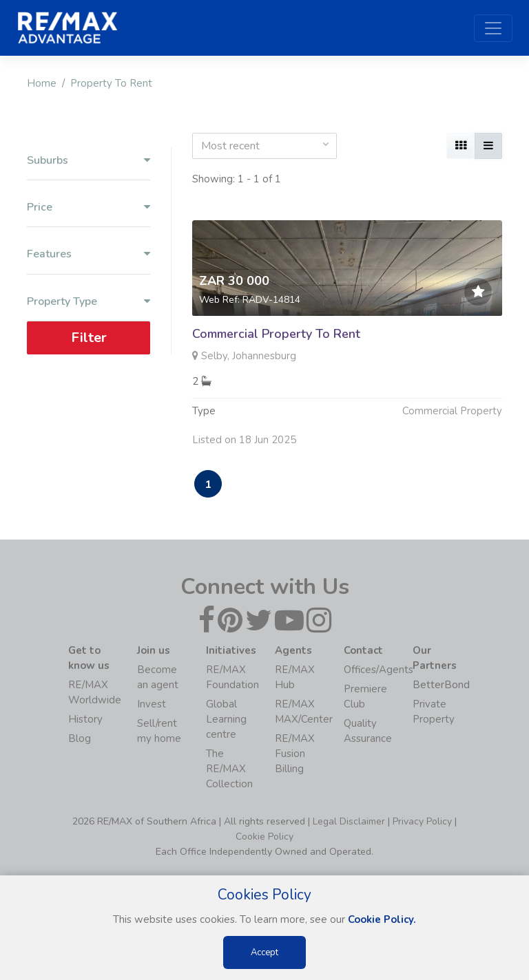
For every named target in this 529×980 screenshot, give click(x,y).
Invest (152, 704)
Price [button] (89, 207)
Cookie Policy (264, 837)
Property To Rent (111, 83)
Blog (80, 738)
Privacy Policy (422, 821)
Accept (264, 952)
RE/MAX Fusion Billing (295, 754)
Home (42, 83)
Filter (89, 338)
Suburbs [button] (89, 161)
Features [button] (89, 254)
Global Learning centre (226, 719)
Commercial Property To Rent (276, 334)
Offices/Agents (378, 670)
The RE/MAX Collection (229, 769)
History (85, 719)
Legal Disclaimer (349, 821)
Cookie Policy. (382, 919)
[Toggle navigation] (493, 28)
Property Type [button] (89, 302)
